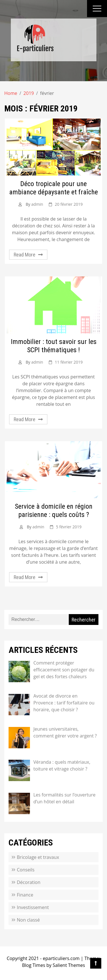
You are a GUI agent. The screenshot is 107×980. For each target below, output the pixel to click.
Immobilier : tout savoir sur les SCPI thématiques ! (54, 346)
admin (37, 204)
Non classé (28, 920)
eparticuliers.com (61, 958)
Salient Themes (69, 965)
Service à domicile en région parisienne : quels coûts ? (54, 511)
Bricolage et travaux (38, 857)
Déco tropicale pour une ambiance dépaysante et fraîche (53, 188)
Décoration (29, 882)
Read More (25, 255)
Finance (25, 895)
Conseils (26, 870)
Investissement (33, 907)
